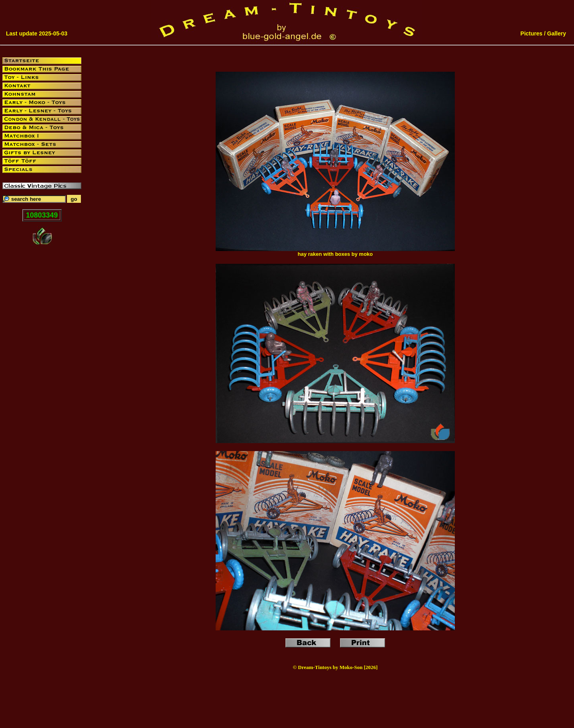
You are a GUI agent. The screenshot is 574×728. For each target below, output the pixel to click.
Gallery (557, 33)
